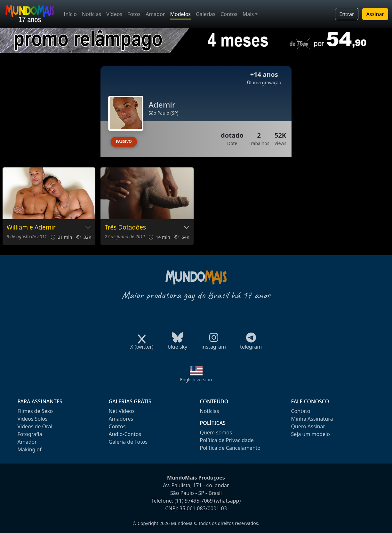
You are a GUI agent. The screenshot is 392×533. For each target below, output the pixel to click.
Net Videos (122, 411)
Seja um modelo (311, 434)
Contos (229, 14)
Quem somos (216, 432)
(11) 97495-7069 (194, 501)
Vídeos (114, 14)
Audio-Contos (125, 434)
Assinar (375, 14)
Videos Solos (33, 419)
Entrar (347, 14)
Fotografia (30, 434)
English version (196, 380)
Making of (30, 449)
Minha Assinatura (312, 419)
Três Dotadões (125, 227)
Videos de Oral (35, 426)
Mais (248, 14)
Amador (155, 14)
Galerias (206, 14)
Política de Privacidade (227, 440)
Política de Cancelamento (230, 448)
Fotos (134, 14)
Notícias (92, 14)
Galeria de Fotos (128, 442)
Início (70, 14)
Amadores (121, 419)
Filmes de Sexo (35, 411)
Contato (301, 411)
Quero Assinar (308, 426)
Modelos (180, 14)
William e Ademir (31, 227)
